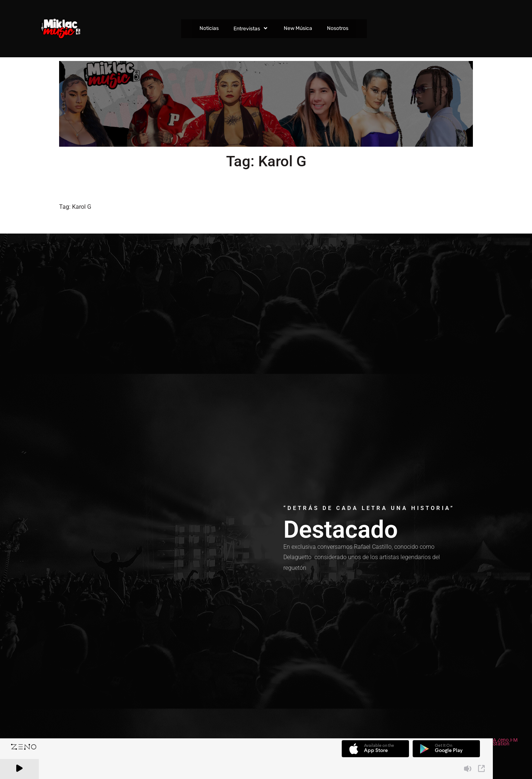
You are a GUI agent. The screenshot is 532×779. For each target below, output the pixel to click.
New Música (298, 28)
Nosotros (338, 28)
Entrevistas (251, 28)
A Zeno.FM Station (505, 743)
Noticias (209, 28)
